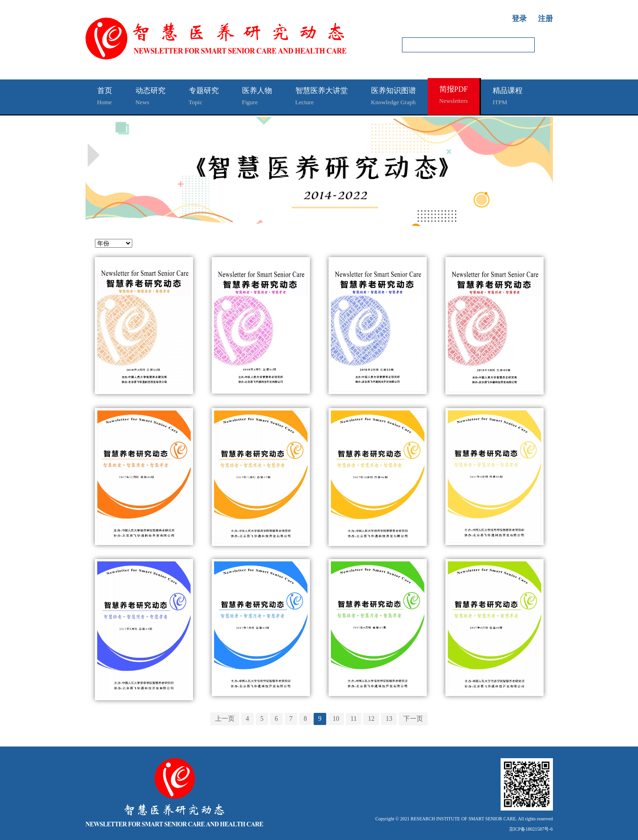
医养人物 (257, 97)
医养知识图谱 (394, 97)
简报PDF (454, 96)
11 (354, 719)
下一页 (413, 719)
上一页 (225, 719)
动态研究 (151, 97)
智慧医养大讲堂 (322, 97)
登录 (519, 18)
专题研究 (204, 97)
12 (371, 719)
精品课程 (508, 97)
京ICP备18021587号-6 (531, 829)
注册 (545, 18)
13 (389, 719)
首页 (105, 97)
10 (336, 719)
